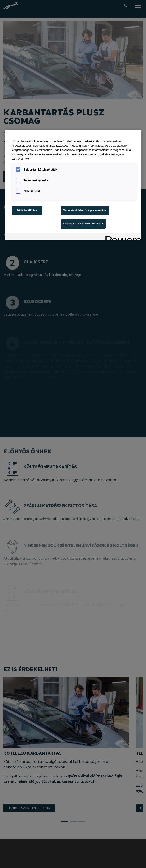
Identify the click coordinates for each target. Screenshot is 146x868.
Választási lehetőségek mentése (85, 210)
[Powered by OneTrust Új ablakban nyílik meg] (122, 237)
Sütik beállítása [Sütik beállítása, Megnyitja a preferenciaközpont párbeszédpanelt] (27, 210)
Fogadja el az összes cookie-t (83, 224)
